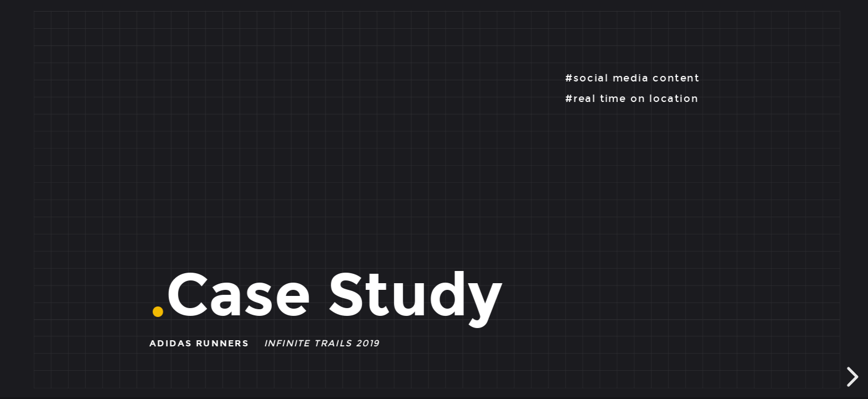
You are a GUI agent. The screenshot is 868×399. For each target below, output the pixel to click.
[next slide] (851, 377)
